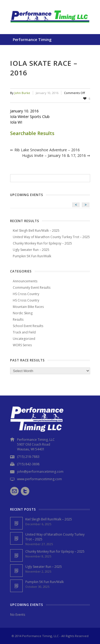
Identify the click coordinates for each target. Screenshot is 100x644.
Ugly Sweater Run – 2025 (31, 250)
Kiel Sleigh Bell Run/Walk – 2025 (36, 231)
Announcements (25, 281)
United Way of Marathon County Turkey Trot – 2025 (51, 237)
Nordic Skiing (23, 313)
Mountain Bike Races (28, 307)
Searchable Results (32, 133)
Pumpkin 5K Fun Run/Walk (32, 256)
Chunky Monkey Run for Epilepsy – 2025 (42, 243)
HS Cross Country (26, 294)
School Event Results (28, 326)
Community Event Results (32, 288)
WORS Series (22, 345)
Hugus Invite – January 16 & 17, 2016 (56, 155)
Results (18, 319)
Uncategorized (24, 339)
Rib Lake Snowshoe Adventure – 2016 (45, 150)
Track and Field (24, 332)
